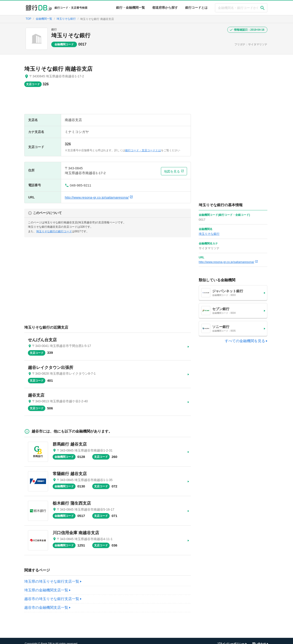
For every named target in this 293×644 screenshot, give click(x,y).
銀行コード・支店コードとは (143, 150)
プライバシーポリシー (231, 638)
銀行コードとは (196, 8)
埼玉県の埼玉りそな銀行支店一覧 (52, 576)
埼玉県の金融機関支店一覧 (46, 585)
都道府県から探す (165, 8)
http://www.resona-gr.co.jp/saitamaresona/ (99, 197)
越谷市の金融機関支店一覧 (46, 602)
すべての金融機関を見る (245, 341)
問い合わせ (259, 638)
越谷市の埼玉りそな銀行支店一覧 (52, 593)
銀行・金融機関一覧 (130, 8)
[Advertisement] (108, 103)
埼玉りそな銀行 (71, 35)
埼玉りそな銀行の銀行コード (54, 231)
